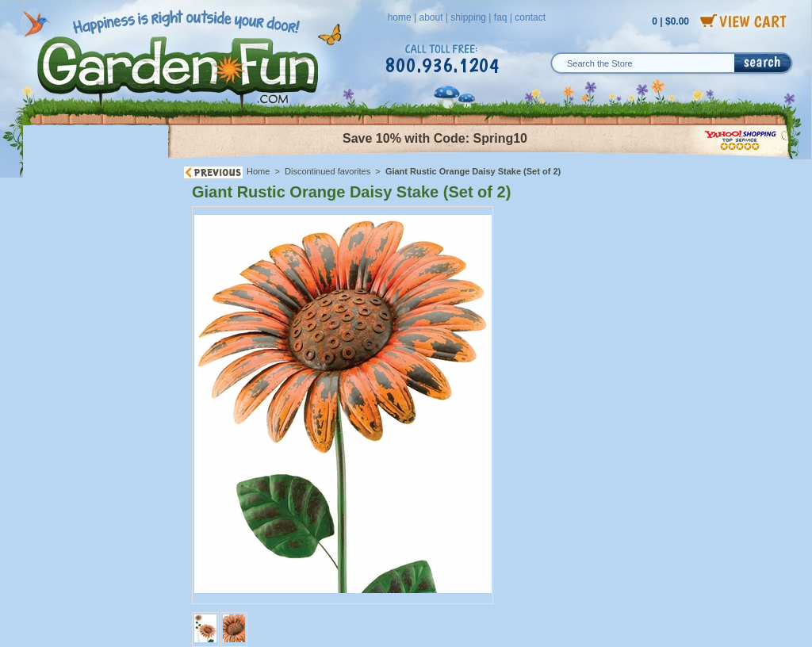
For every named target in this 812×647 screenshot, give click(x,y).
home (400, 17)
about (431, 17)
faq (501, 17)
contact (530, 17)
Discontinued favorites (327, 171)
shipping (468, 17)
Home (258, 171)
